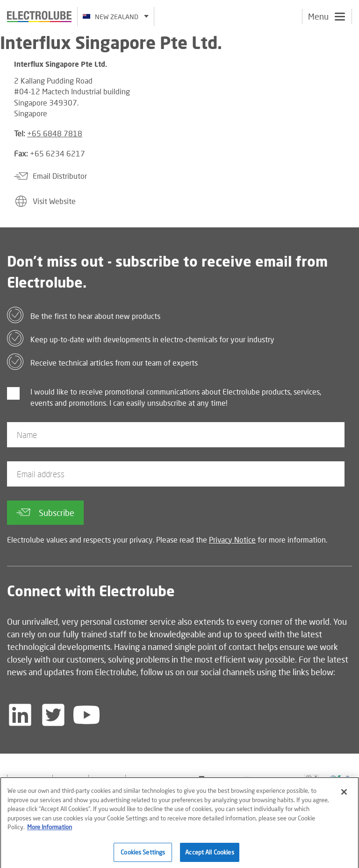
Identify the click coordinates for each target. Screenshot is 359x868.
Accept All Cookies (209, 855)
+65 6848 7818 (55, 133)
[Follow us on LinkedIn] (20, 715)
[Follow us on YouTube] (86, 715)
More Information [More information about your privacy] (50, 830)
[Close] (344, 795)
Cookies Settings (143, 855)
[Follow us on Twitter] (53, 715)
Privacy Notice (232, 540)
